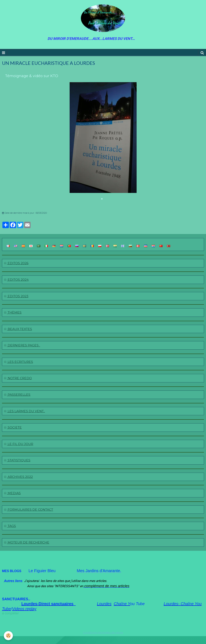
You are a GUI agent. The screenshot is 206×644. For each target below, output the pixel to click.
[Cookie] (9, 636)
